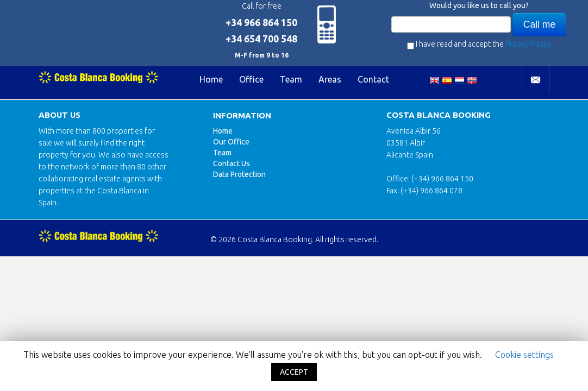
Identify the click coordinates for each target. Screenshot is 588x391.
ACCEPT (294, 372)
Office (251, 79)
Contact (373, 79)
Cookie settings (524, 355)
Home (211, 79)
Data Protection (239, 174)
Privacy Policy (528, 44)
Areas (330, 79)
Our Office (231, 142)
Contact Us (232, 163)
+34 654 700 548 (261, 39)
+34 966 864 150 (261, 23)
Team (291, 79)
